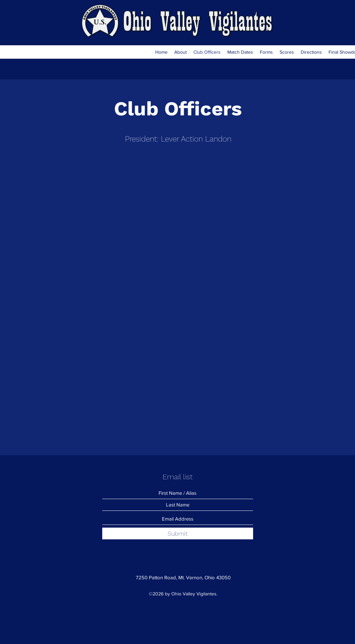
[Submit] (178, 533)
